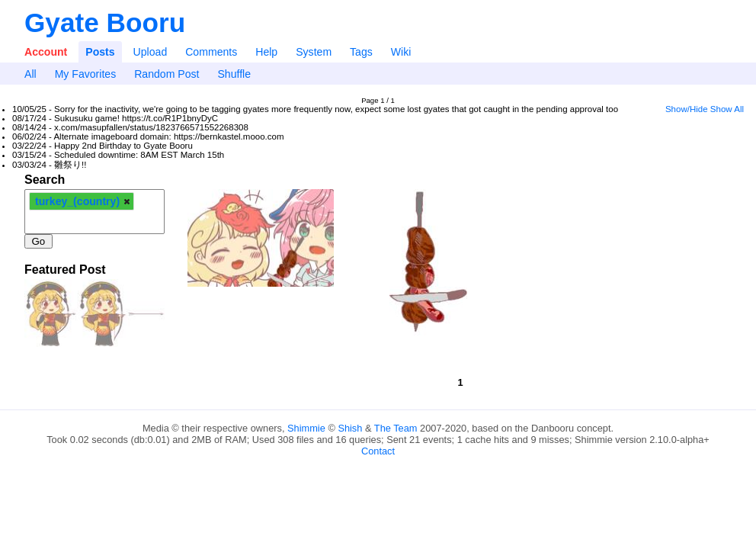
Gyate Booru (105, 22)
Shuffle (234, 74)
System (314, 52)
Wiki (401, 52)
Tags (361, 52)
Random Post (167, 74)
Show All (727, 109)
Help (266, 52)
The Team (396, 428)
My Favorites (86, 74)
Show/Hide (687, 109)
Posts (100, 52)
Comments (211, 52)
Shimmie (306, 428)
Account (46, 52)
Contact (378, 451)
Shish (350, 428)
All (30, 74)
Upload (151, 52)
